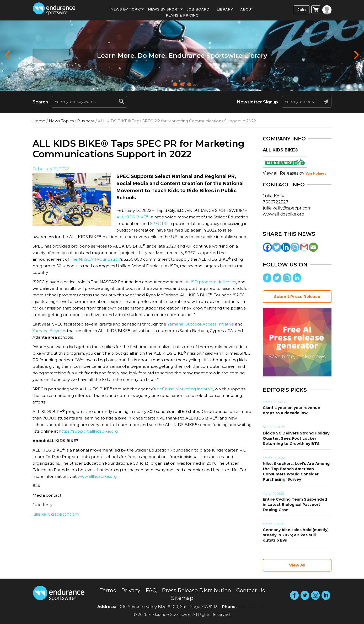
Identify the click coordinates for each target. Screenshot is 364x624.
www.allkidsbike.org (97, 476)
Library (225, 9)
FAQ (151, 590)
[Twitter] (277, 247)
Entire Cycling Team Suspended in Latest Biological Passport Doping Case (295, 505)
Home (39, 121)
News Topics (61, 121)
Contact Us (251, 590)
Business (86, 121)
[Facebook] (267, 247)
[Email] (313, 247)
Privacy (131, 590)
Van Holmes (316, 173)
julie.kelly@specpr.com (56, 514)
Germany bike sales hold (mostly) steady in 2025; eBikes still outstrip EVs (296, 535)
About (247, 9)
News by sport (164, 9)
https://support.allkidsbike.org (88, 431)
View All (297, 565)
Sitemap (182, 598)
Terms (108, 590)
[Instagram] (295, 247)
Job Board (198, 9)
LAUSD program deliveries (210, 282)
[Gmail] (304, 247)
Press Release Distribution (196, 590)
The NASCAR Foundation (95, 259)
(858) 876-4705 (252, 607)
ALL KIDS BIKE (133, 217)
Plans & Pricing (182, 15)
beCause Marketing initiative (185, 389)
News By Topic (125, 9)
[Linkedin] (286, 247)
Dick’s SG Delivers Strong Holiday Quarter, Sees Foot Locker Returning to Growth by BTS (296, 438)
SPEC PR (159, 224)
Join (302, 10)
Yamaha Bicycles (49, 331)
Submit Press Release (297, 297)
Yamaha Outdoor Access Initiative (201, 324)
